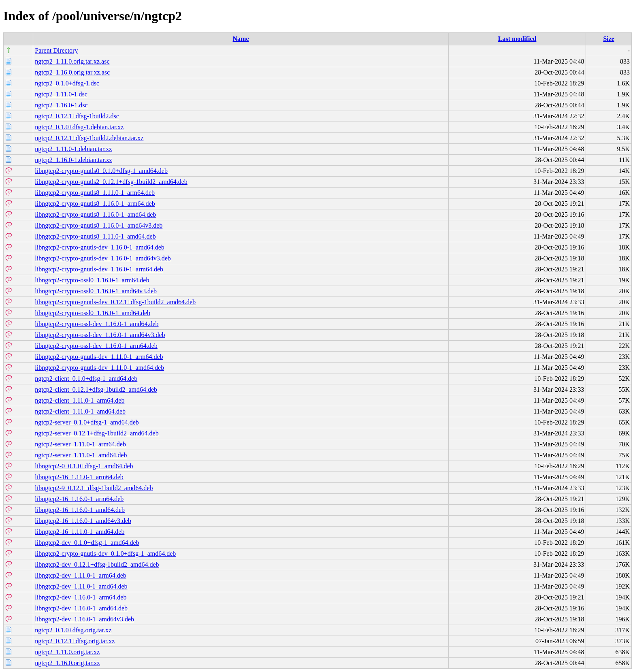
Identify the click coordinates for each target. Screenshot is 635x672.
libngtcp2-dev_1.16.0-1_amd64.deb (81, 608)
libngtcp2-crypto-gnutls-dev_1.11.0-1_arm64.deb (99, 357)
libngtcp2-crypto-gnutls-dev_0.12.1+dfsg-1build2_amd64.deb (115, 302)
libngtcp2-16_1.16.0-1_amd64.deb (80, 510)
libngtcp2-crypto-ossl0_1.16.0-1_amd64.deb (93, 313)
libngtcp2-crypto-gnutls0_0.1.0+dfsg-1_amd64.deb (101, 171)
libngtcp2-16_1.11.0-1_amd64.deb (80, 532)
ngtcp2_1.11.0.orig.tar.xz (67, 652)
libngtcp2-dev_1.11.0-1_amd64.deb (81, 586)
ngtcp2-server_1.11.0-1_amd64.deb (81, 455)
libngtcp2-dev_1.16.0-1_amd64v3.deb (84, 619)
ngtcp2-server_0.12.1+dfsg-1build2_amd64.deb (97, 433)
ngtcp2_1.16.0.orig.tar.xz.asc (72, 72)
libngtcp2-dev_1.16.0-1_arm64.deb (81, 597)
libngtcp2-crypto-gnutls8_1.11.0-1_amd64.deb (95, 236)
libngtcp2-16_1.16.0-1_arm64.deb (79, 499)
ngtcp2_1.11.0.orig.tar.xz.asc (72, 61)
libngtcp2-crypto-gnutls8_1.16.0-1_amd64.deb (95, 214)
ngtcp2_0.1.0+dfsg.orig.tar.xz (73, 630)
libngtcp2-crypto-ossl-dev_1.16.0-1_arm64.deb (96, 346)
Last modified (517, 39)
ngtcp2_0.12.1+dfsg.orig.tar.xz (75, 641)
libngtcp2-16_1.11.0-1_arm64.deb (79, 477)
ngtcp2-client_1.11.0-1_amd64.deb (80, 411)
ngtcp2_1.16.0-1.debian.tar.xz (74, 160)
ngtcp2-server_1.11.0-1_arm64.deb (80, 444)
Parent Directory (56, 50)
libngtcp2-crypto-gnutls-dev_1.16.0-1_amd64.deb (100, 247)
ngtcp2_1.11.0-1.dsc (61, 94)
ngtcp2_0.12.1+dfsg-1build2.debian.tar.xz (89, 138)
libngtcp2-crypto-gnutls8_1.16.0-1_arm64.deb (95, 204)
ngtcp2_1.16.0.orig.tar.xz (67, 663)
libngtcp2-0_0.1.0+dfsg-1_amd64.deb (84, 466)
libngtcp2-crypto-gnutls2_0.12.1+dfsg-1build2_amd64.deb (111, 182)
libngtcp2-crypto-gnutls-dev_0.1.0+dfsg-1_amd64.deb (105, 554)
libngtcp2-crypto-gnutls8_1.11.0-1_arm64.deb (95, 193)
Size (609, 39)
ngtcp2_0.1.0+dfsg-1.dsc (67, 83)
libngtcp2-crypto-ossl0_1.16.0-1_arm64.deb (92, 280)
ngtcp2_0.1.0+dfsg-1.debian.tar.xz (79, 127)
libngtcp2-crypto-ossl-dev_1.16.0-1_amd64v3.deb (100, 335)
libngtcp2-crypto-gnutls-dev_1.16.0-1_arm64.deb (99, 269)
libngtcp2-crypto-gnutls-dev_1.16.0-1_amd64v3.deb (103, 258)
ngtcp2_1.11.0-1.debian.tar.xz (73, 149)
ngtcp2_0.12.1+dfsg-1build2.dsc (77, 116)
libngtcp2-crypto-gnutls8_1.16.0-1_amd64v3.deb (99, 225)
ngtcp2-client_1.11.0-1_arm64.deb (80, 400)
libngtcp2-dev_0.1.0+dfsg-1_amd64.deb (87, 543)
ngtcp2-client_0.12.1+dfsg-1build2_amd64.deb (96, 389)
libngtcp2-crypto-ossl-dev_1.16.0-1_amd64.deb (97, 324)
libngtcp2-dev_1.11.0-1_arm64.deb (81, 575)
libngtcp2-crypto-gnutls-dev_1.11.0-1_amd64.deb (99, 368)
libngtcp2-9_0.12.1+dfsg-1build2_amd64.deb (94, 488)
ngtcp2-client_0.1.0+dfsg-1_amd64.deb (86, 379)
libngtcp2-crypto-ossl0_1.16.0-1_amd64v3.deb (96, 291)
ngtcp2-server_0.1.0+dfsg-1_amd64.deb (87, 422)
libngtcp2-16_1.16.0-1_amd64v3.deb (83, 521)
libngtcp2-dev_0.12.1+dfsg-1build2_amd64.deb (97, 564)
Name (241, 39)
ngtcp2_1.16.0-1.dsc (61, 105)
